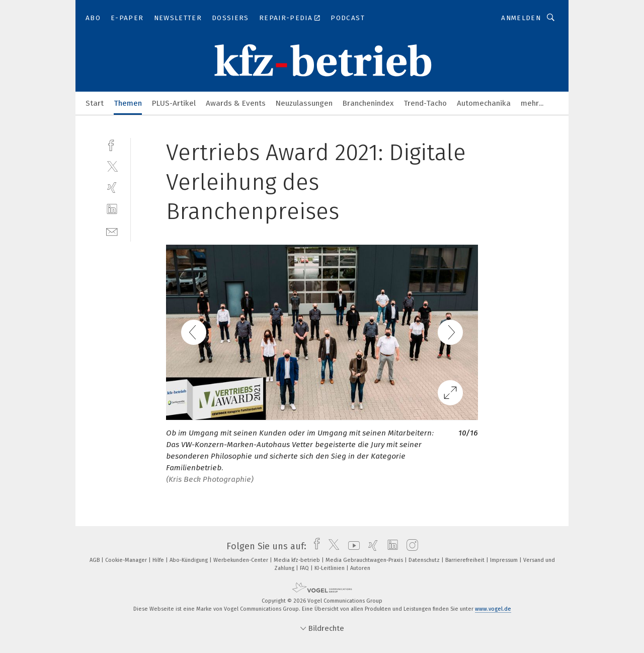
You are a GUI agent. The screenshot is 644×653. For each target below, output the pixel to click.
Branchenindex (368, 103)
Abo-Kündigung (189, 560)
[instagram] (410, 546)
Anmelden (521, 18)
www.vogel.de (493, 609)
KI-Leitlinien (330, 568)
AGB (95, 560)
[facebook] (112, 144)
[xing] (112, 188)
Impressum (505, 560)
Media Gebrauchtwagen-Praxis (365, 560)
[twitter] (112, 166)
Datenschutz (425, 560)
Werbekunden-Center (242, 560)
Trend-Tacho (425, 103)
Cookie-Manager (127, 560)
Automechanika (484, 103)
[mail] (112, 231)
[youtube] (351, 546)
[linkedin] (112, 209)
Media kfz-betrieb (298, 560)
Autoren (360, 568)
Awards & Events (236, 103)
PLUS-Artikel (174, 103)
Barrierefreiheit (466, 560)
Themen (128, 103)
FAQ (305, 568)
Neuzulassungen (304, 103)
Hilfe (159, 560)
